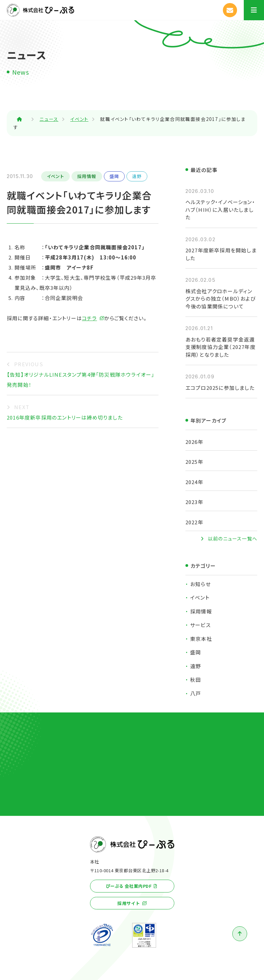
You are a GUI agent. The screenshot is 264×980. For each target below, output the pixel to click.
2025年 (194, 462)
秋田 (196, 680)
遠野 (137, 176)
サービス (200, 625)
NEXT (22, 407)
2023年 (194, 502)
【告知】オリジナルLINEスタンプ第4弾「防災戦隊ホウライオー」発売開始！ (81, 380)
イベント (55, 176)
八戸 (196, 693)
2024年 (194, 482)
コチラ (90, 318)
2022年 (194, 522)
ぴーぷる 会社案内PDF (129, 886)
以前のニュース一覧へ (233, 538)
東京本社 (201, 639)
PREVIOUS (29, 364)
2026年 (194, 442)
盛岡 (114, 176)
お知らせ (200, 584)
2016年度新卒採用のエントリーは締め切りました (65, 417)
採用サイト (129, 903)
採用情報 (87, 176)
